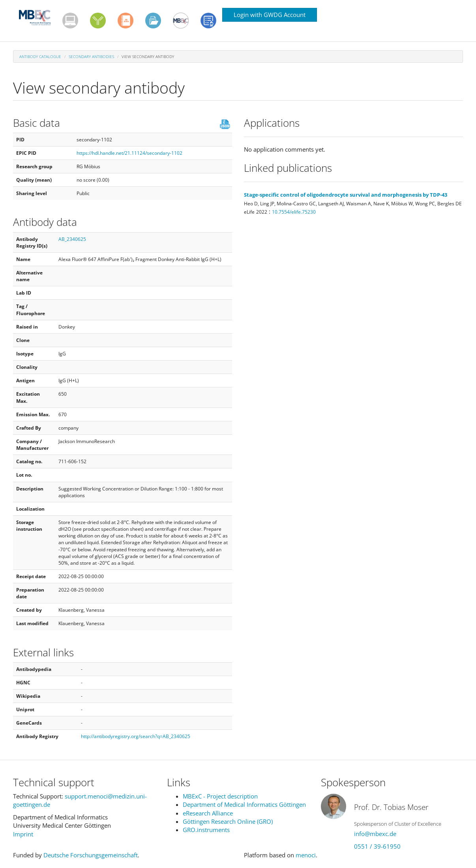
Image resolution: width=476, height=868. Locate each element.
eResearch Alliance (208, 813)
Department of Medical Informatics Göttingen (244, 804)
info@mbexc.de (375, 834)
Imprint (23, 834)
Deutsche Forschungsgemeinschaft (91, 855)
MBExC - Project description (220, 796)
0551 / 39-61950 (377, 846)
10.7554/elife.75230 (294, 212)
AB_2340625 (72, 239)
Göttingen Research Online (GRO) (228, 821)
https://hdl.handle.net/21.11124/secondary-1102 (129, 153)
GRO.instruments (206, 830)
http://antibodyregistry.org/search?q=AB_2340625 (136, 736)
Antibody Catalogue (40, 56)
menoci (306, 855)
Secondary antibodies (91, 56)
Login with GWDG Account (270, 15)
